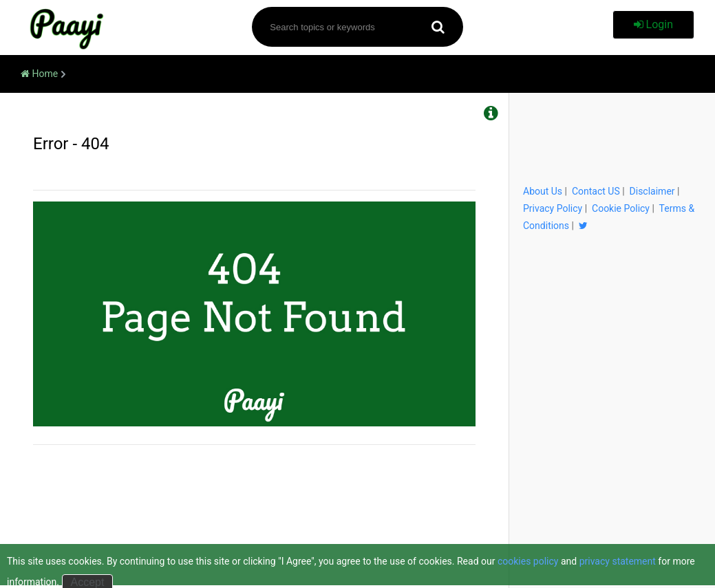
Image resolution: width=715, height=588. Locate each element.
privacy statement (618, 561)
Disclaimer (652, 191)
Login (653, 24)
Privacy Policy (553, 208)
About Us (543, 191)
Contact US (596, 191)
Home (39, 74)
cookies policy (528, 561)
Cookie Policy (621, 208)
